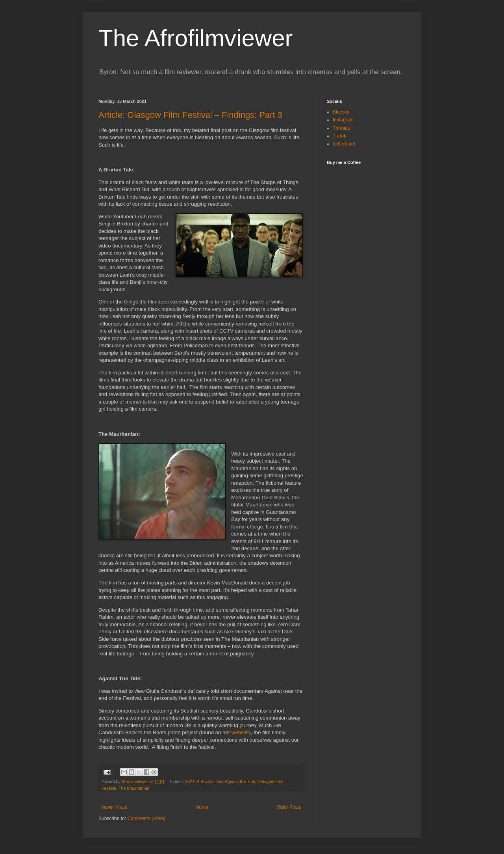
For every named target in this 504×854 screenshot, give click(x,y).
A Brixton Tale (209, 781)
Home (202, 807)
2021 (190, 781)
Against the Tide (240, 781)
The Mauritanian (134, 788)
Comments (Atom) (146, 819)
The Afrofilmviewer (195, 38)
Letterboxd (344, 144)
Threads (341, 128)
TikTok (339, 136)
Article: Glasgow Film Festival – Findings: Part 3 (190, 115)
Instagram (343, 120)
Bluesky (341, 112)
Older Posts (289, 807)
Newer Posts (114, 807)
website (240, 732)
